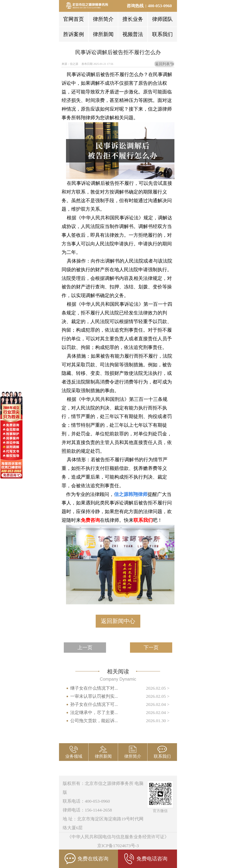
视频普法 (133, 34)
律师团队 (162, 19)
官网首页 (74, 19)
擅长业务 (133, 19)
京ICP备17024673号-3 (118, 846)
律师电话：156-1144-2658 (87, 810)
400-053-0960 (160, 6)
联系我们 (162, 34)
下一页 (151, 648)
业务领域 (74, 756)
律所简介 (103, 19)
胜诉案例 (74, 34)
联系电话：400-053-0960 (86, 801)
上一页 (85, 648)
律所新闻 (103, 34)
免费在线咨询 (86, 859)
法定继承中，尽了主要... (94, 713)
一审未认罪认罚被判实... (94, 696)
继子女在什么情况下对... (94, 688)
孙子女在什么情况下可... (94, 704)
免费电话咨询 (145, 859)
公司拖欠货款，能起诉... (94, 721)
